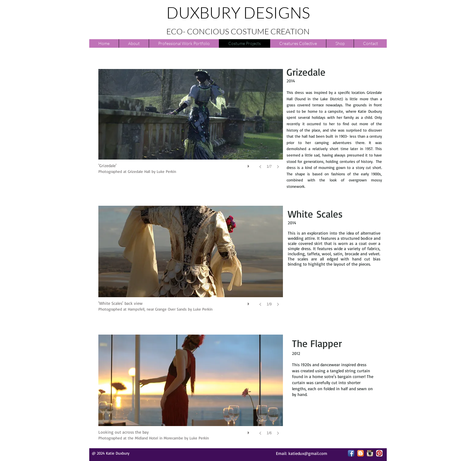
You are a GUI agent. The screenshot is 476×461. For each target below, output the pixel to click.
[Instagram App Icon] (370, 453)
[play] (249, 165)
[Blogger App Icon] (360, 453)
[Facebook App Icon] (351, 453)
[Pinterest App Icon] (379, 453)
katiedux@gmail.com (308, 453)
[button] (191, 125)
